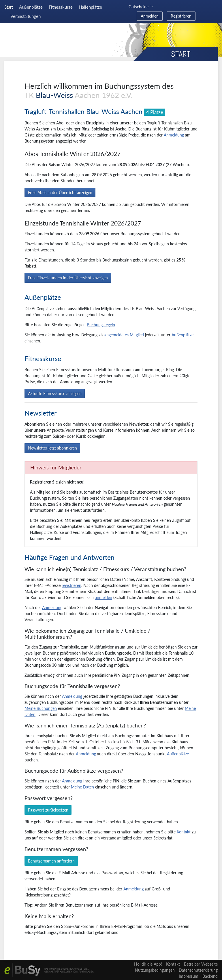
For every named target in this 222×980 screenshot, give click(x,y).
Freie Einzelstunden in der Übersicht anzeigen (68, 278)
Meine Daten (82, 787)
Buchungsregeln (101, 325)
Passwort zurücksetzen (48, 810)
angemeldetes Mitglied (124, 335)
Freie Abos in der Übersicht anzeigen (60, 193)
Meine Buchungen (41, 708)
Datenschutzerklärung (198, 970)
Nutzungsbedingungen (155, 970)
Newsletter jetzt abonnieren (52, 448)
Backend (210, 976)
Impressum (189, 976)
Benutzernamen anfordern (51, 861)
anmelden (104, 597)
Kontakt (184, 832)
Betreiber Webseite (201, 964)
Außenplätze (183, 335)
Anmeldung (174, 135)
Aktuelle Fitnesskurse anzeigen (55, 394)
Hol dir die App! (148, 964)
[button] (142, 7)
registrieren (72, 585)
